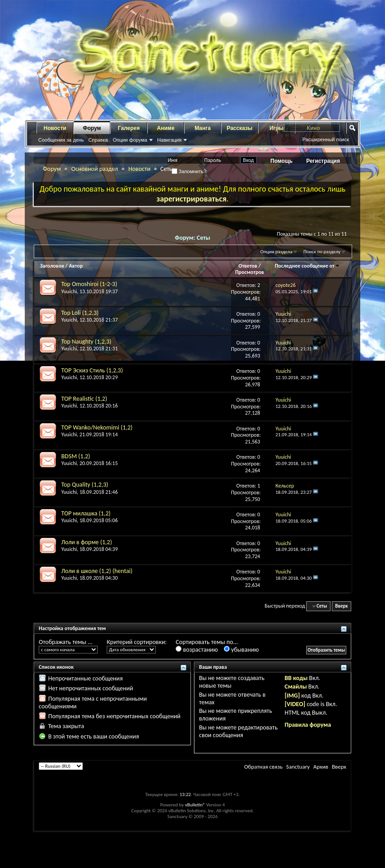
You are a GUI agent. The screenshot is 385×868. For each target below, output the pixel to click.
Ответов (248, 266)
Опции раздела (276, 252)
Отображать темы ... (66, 642)
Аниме (166, 128)
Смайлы (296, 687)
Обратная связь (263, 767)
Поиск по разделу (322, 252)
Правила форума (308, 725)
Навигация (169, 140)
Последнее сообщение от (307, 266)
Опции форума (130, 140)
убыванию (241, 650)
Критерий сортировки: (137, 642)
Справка (98, 140)
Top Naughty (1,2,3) (86, 342)
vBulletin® (195, 805)
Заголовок (52, 266)
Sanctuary (298, 767)
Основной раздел (95, 169)
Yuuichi (69, 291)
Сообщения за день (61, 140)
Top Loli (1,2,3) (80, 313)
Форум (92, 128)
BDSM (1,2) (76, 456)
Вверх (341, 606)
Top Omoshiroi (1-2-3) (89, 284)
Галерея (129, 128)
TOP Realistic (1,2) (84, 399)
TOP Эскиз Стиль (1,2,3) (92, 370)
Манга (203, 128)
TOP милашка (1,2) (86, 513)
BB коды (296, 678)
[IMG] (292, 696)
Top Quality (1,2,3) (85, 485)
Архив (321, 767)
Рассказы (240, 128)
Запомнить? (189, 171)
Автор (76, 266)
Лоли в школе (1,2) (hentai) (97, 571)
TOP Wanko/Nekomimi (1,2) (97, 427)
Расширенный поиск (326, 139)
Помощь (282, 161)
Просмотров (249, 272)
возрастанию (197, 650)
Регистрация (323, 161)
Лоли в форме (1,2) (87, 542)
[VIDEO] (295, 704)
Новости (55, 128)
